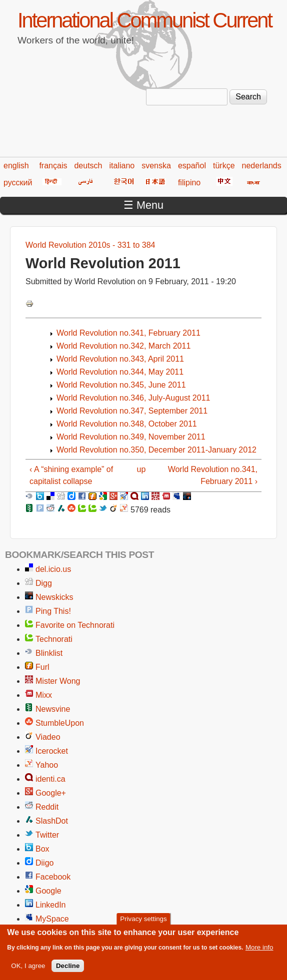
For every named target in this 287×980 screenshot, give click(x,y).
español (192, 166)
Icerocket (52, 751)
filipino (189, 183)
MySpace (52, 919)
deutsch (88, 166)
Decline (68, 969)
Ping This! (53, 611)
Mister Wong (58, 681)
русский (18, 183)
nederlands (262, 166)
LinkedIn (51, 905)
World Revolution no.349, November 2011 (131, 437)
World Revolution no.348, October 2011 (127, 424)
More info (259, 950)
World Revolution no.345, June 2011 (121, 385)
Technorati (54, 639)
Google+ (51, 793)
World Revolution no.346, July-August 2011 (133, 398)
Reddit (47, 807)
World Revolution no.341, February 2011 (128, 333)
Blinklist (49, 653)
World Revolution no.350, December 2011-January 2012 (156, 450)
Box (42, 849)
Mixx (44, 695)
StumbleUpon (60, 723)
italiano (122, 166)
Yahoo (47, 765)
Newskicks (54, 597)
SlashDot (52, 821)
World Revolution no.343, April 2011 (120, 359)
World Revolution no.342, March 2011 (123, 346)
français (53, 166)
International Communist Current (144, 20)
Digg (44, 583)
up (141, 469)
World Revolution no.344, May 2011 (120, 372)
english (16, 166)
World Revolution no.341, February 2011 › (213, 475)
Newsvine (53, 709)
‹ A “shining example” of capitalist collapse (71, 475)
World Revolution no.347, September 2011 (132, 411)
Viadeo (48, 737)
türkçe (224, 166)
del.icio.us (53, 569)
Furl (42, 667)
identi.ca (50, 779)
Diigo (44, 863)
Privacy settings (143, 922)
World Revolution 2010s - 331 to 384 (90, 245)
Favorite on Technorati (75, 625)
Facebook (53, 877)
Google (48, 891)
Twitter (47, 835)
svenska (156, 166)
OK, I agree (28, 969)
